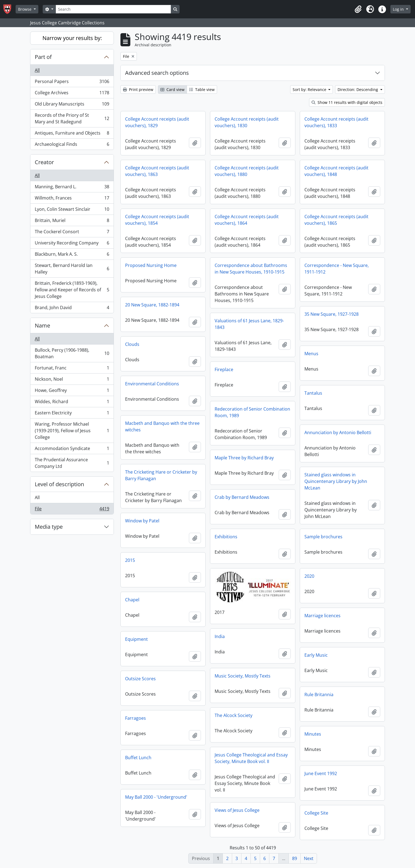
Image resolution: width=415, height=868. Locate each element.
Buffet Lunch (138, 758)
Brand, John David (72, 309)
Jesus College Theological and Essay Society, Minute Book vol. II (251, 758)
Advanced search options (157, 73)
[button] (358, 9)
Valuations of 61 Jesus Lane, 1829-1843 (249, 324)
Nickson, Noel (72, 380)
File (72, 510)
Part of (43, 57)
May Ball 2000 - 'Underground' (156, 797)
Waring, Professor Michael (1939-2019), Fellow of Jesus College (72, 431)
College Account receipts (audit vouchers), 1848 (336, 171)
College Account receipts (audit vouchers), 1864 (247, 220)
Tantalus (313, 393)
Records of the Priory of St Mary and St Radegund (72, 118)
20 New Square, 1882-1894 (152, 305)
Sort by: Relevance (310, 89)
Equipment (136, 639)
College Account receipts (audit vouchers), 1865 (336, 220)
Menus (311, 354)
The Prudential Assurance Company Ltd (72, 463)
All (37, 70)
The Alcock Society (234, 715)
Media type (49, 527)
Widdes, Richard (72, 403)
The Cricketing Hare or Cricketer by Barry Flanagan (161, 475)
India (220, 636)
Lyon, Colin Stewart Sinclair (72, 210)
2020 (309, 576)
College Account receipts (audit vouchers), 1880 (247, 171)
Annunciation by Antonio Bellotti (338, 432)
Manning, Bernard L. (72, 188)
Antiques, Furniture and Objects (72, 134)
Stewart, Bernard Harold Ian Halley (72, 269)
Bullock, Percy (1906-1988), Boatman (72, 353)
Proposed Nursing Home (151, 265)
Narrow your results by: (72, 38)
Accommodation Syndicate (72, 450)
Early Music (316, 655)
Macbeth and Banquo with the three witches (162, 426)
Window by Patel (142, 521)
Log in (399, 9)
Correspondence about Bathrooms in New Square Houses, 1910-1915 (251, 269)
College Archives (72, 94)
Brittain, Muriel (72, 222)
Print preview (138, 89)
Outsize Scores (140, 679)
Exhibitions (226, 537)
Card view (172, 89)
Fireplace (224, 369)
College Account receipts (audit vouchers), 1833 (336, 122)
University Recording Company (72, 244)
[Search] (113, 9)
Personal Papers (72, 83)
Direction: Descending (358, 89)
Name (42, 325)
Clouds (132, 344)
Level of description (59, 484)
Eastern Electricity (72, 414)
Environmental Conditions (152, 384)
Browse (25, 9)
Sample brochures (323, 537)
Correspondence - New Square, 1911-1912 (337, 269)
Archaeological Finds (72, 145)
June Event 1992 (321, 773)
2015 (130, 560)
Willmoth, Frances (72, 199)
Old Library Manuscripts (72, 105)
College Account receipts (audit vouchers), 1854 (157, 220)
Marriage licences (322, 616)
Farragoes (136, 718)
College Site (316, 813)
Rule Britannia (319, 695)
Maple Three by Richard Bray (244, 458)
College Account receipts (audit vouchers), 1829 (157, 122)
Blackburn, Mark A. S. (72, 255)
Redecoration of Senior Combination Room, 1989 (252, 412)
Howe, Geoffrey (72, 392)
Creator (44, 162)
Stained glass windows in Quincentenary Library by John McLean (336, 481)
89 (295, 858)
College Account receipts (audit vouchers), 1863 (157, 171)
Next (309, 858)
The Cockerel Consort (72, 233)
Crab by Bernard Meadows (242, 497)
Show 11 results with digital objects (347, 102)
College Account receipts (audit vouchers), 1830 (247, 122)
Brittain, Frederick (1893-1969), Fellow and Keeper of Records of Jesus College (72, 290)
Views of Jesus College (237, 810)
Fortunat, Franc (72, 369)
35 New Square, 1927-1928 (332, 314)
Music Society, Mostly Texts (243, 676)
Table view (202, 89)
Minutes (313, 734)
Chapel (132, 600)
